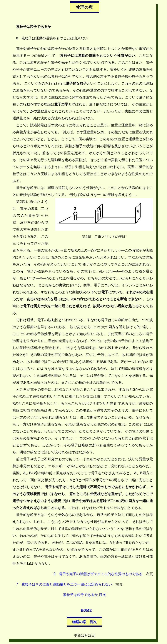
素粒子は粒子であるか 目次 (84, 595)
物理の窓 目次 (84, 622)
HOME (86, 610)
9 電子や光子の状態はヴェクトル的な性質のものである (98, 574)
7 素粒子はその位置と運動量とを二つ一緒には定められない (64, 584)
